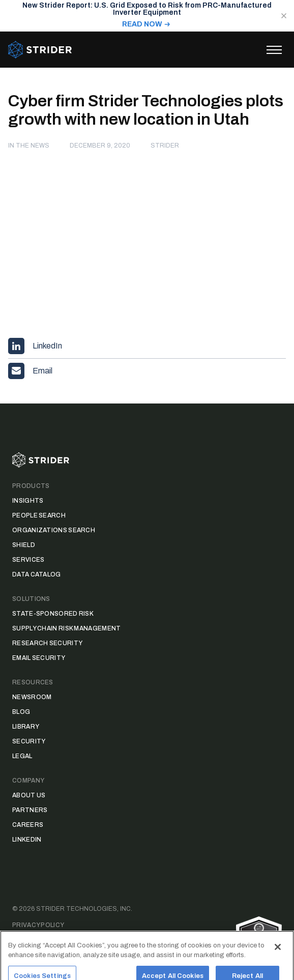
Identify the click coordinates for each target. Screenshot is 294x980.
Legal (22, 756)
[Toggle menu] (274, 50)
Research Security (47, 643)
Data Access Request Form (61, 941)
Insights (28, 501)
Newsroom (32, 697)
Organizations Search (54, 530)
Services (28, 560)
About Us (29, 795)
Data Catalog (37, 574)
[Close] (278, 958)
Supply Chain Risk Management (66, 628)
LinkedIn (27, 840)
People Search (39, 515)
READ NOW (142, 24)
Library (26, 727)
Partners (30, 810)
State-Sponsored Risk (53, 614)
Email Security (39, 658)
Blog (21, 712)
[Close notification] (284, 16)
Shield (24, 545)
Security (29, 741)
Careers (28, 825)
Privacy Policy (38, 925)
